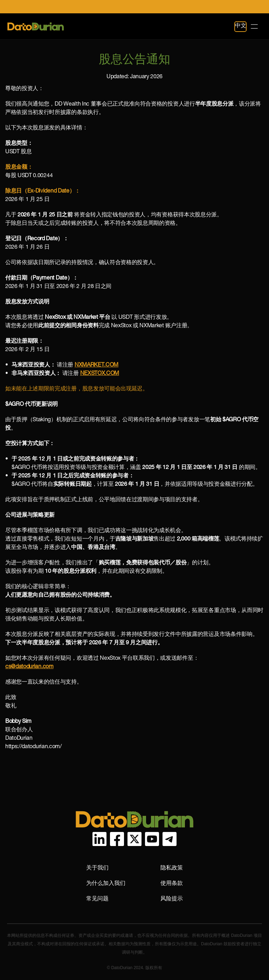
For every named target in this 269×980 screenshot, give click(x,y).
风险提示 (172, 898)
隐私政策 (172, 868)
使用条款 (172, 883)
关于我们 (97, 868)
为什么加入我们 (106, 883)
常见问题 (97, 898)
